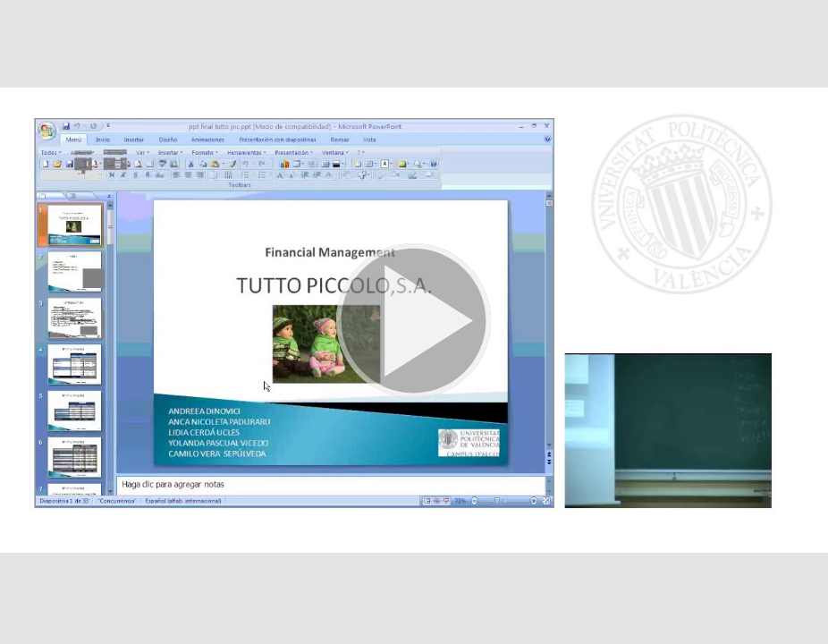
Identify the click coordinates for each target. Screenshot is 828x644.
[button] (414, 322)
